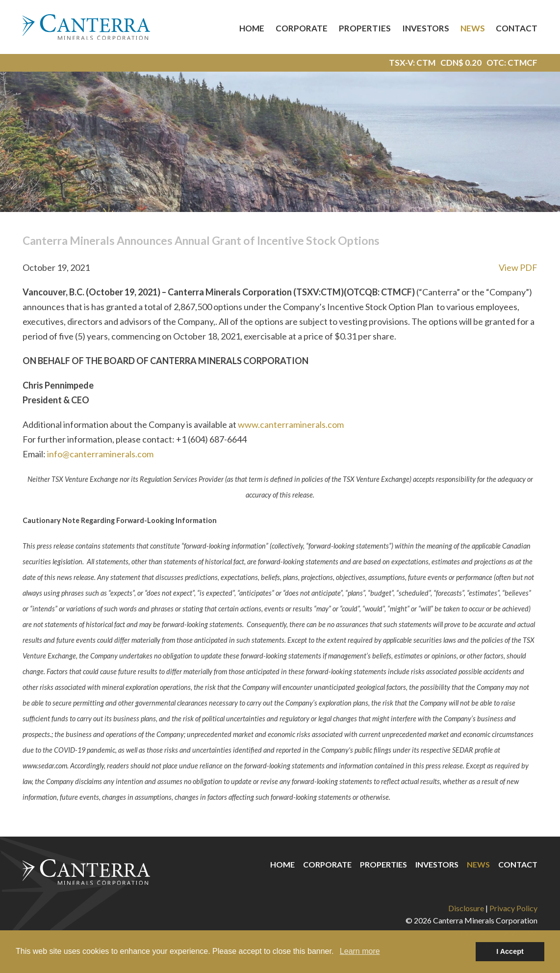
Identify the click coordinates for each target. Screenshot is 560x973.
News (473, 28)
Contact (517, 28)
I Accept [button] (510, 951)
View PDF (518, 267)
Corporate (302, 28)
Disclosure (466, 908)
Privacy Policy (513, 908)
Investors (426, 28)
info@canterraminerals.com (100, 454)
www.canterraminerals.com (291, 424)
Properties (365, 28)
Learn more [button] (360, 951)
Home (252, 28)
